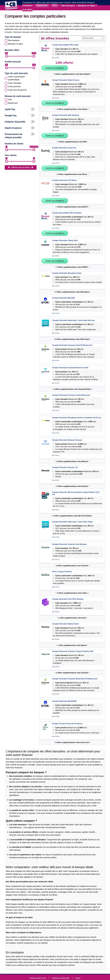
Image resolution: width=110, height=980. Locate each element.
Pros (55, 6)
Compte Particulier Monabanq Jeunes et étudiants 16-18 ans (77, 412)
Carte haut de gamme (17, 90)
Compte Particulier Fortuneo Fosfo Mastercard (71, 390)
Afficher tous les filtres (21, 167)
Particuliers (42, 6)
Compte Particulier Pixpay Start (65, 235)
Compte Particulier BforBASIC (64, 696)
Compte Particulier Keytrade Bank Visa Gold (70, 362)
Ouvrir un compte (90, 63)
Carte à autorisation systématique (16, 78)
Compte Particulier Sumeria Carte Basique (69, 539)
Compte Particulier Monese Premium (67, 435)
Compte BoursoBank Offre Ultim (65, 45)
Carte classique (15, 83)
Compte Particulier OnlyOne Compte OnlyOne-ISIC (73, 646)
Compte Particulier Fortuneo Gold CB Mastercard (72, 340)
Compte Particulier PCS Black (64, 175)
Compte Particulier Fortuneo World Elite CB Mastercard (75, 674)
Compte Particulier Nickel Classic (66, 75)
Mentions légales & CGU (38, 973)
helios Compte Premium (62, 566)
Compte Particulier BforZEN (63, 293)
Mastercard (13, 103)
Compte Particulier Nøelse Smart (65, 619)
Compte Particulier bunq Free (64, 143)
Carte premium (14, 86)
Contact (78, 973)
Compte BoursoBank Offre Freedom (67, 208)
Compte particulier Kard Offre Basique (68, 594)
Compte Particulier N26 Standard (66, 110)
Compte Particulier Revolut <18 (65, 462)
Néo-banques (68, 6)
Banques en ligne (87, 6)
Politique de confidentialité (61, 973)
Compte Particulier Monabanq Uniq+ (67, 268)
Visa (10, 100)
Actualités (27, 10)
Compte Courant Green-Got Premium (67, 718)
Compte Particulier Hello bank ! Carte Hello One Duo (73, 315)
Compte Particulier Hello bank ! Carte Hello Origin (72, 517)
